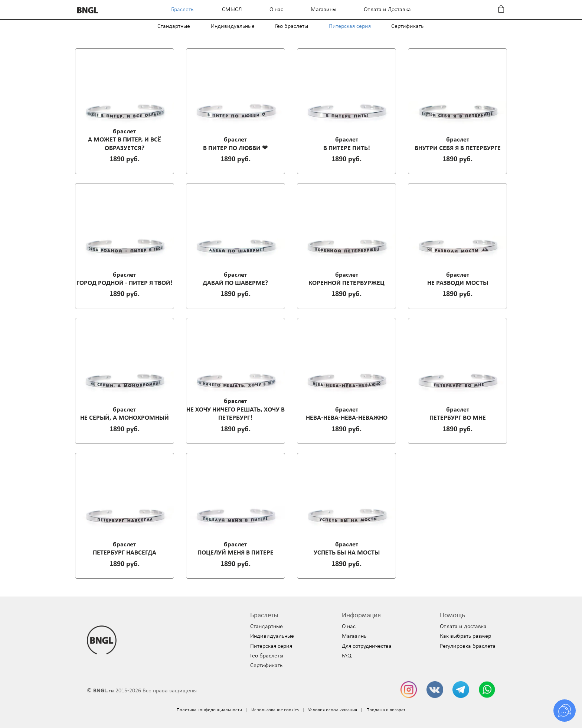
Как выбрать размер (465, 636)
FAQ (347, 656)
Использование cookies (275, 710)
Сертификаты (408, 26)
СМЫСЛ (232, 10)
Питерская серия (350, 26)
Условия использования (333, 710)
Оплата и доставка (463, 627)
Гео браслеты (292, 26)
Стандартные (174, 26)
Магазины (323, 10)
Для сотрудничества (367, 646)
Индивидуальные (233, 26)
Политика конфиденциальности (209, 710)
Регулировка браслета (468, 646)
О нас (276, 10)
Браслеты (183, 10)
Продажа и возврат (386, 710)
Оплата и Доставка (387, 10)
